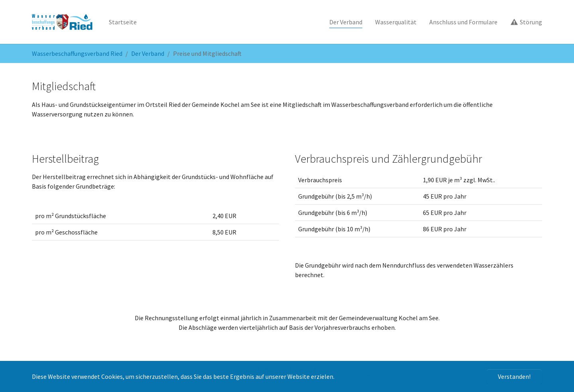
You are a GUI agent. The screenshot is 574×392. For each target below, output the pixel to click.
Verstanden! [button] (514, 376)
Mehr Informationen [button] (364, 376)
